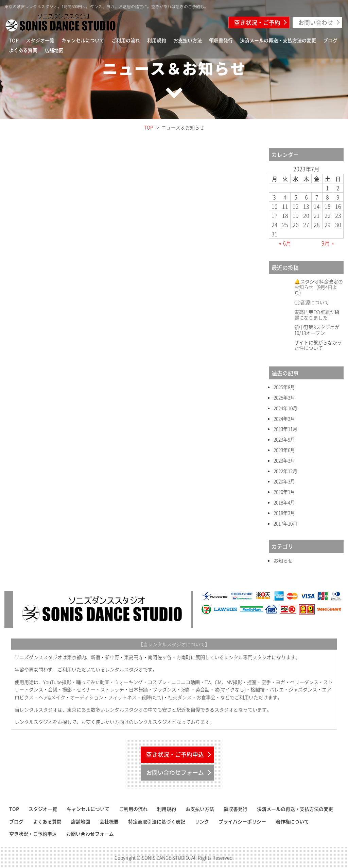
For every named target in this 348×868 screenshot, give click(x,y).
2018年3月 (284, 513)
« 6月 (285, 243)
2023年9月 (284, 439)
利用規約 (157, 40)
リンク (202, 821)
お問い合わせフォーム (175, 772)
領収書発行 (221, 40)
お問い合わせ (316, 22)
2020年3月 (284, 481)
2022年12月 (285, 471)
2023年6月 (284, 450)
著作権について (292, 821)
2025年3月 (284, 398)
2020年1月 (284, 492)
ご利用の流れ (126, 40)
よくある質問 (23, 50)
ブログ (330, 40)
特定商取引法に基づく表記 (157, 821)
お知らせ (283, 561)
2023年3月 (284, 461)
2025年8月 (284, 387)
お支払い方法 (188, 40)
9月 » (328, 243)
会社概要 (109, 821)
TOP (14, 40)
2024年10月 (285, 408)
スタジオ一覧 (40, 40)
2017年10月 (285, 523)
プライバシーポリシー (242, 821)
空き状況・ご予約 (257, 22)
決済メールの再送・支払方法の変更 (278, 40)
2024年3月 (284, 419)
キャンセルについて (83, 40)
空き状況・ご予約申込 (175, 754)
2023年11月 (285, 429)
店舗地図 (54, 50)
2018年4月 (284, 502)
